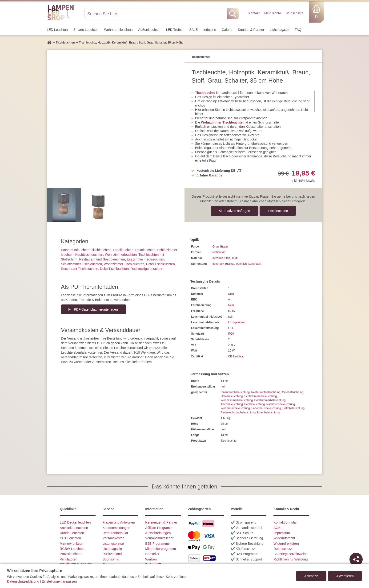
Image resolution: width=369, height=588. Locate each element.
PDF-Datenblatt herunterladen (96, 309)
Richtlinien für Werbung (291, 559)
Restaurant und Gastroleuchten (102, 259)
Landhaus (255, 264)
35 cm (225, 424)
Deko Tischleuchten (114, 269)
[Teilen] (356, 559)
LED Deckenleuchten (75, 522)
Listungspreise (113, 544)
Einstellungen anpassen (59, 581)
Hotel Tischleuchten (160, 264)
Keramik (218, 258)
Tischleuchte (205, 93)
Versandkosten (114, 538)
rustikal (230, 264)
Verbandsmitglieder (159, 538)
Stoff (227, 258)
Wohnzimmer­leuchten (121, 255)
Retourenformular (115, 533)
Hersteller (152, 554)
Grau (216, 247)
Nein (231, 294)
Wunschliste (295, 13)
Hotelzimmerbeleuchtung (270, 400)
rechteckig (219, 252)
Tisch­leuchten (278, 211)
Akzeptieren (345, 576)
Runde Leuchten (72, 533)
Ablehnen (311, 576)
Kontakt (254, 13)
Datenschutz (283, 549)
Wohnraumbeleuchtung (235, 408)
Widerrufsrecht (284, 538)
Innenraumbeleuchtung (235, 392)
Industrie (210, 30)
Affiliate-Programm (159, 528)
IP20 (231, 334)
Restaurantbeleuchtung (266, 392)
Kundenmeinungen (116, 528)
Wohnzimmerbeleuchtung (237, 400)
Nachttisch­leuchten (89, 255)
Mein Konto (273, 13)
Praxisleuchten (71, 554)
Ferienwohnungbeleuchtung (238, 412)
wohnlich (241, 264)
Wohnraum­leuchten (118, 30)
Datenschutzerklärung (23, 581)
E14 (231, 328)
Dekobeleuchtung (294, 408)
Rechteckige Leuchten (147, 269)
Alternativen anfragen (235, 211)
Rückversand (112, 554)
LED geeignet (237, 322)
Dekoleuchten (145, 250)
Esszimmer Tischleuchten (146, 259)
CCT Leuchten (70, 538)
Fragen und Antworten (119, 522)
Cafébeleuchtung (293, 392)
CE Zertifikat (236, 356)
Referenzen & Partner (161, 522)
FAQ (298, 30)
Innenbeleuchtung (268, 412)
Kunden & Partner (251, 30)
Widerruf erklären (286, 544)
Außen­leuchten (149, 30)
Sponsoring (111, 559)
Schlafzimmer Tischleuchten (81, 264)
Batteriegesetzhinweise (290, 554)
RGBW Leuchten (72, 549)
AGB (277, 528)
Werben (151, 559)
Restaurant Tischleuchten (80, 269)
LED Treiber (175, 30)
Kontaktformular (285, 522)
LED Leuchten (57, 30)
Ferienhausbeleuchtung (266, 408)
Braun (224, 247)
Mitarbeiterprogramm (160, 549)
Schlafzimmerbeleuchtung (261, 396)
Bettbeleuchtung (255, 404)
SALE (193, 30)
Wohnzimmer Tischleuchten (124, 264)
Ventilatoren (68, 559)
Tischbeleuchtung (232, 404)
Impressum (282, 533)
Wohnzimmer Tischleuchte (222, 122)
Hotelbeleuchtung (232, 396)
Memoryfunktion (72, 544)
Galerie (227, 30)
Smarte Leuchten (86, 30)
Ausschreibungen (158, 533)
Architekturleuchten (74, 528)
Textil (235, 258)
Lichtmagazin (279, 30)
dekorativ (218, 264)
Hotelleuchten (123, 250)
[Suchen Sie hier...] (156, 14)
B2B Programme (157, 544)
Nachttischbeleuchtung (281, 404)
